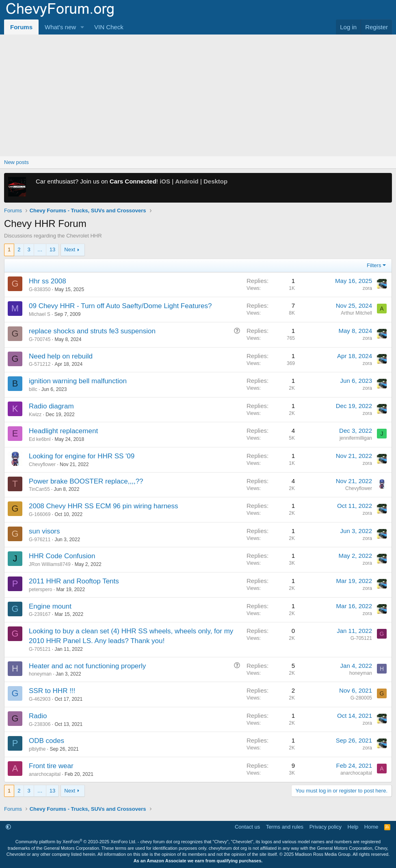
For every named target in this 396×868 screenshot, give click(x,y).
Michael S (40, 314)
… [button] (40, 249)
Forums (21, 27)
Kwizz (35, 415)
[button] (82, 27)
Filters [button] (374, 265)
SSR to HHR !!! (52, 691)
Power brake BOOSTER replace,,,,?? (86, 481)
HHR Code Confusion (62, 556)
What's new (60, 27)
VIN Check (109, 27)
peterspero (40, 589)
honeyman (40, 674)
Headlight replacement (63, 431)
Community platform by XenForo (76, 842)
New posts (16, 162)
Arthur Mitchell (356, 313)
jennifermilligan (356, 438)
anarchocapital (45, 774)
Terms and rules (285, 827)
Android (187, 181)
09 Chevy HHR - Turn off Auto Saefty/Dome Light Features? (120, 306)
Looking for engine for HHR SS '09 (82, 456)
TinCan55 (39, 489)
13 (52, 249)
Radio (38, 716)
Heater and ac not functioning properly (87, 666)
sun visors (44, 531)
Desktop (215, 181)
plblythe (37, 749)
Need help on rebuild (61, 356)
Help (353, 827)
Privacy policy (326, 827)
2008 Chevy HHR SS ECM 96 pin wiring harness (104, 506)
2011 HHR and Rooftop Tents (74, 581)
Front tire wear (51, 766)
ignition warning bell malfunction (78, 381)
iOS (165, 181)
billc (33, 389)
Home (371, 827)
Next (70, 249)
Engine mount (50, 606)
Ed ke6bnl (40, 439)
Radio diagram (51, 406)
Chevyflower (42, 464)
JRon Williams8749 (50, 564)
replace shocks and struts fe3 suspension (92, 331)
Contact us (247, 827)
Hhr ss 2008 (48, 281)
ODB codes (47, 741)
